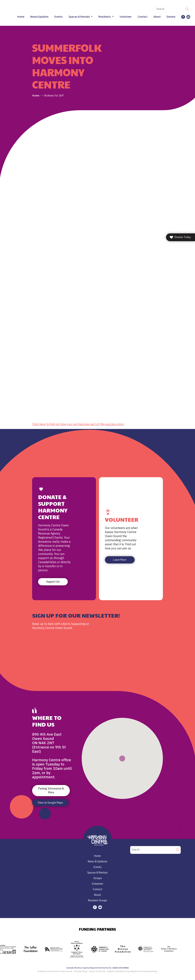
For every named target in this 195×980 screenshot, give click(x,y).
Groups (98, 878)
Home (21, 17)
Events (58, 17)
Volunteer (126, 17)
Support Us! (53, 582)
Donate (171, 17)
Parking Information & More (51, 790)
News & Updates (98, 861)
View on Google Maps (50, 803)
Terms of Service (97, 971)
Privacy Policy (81, 971)
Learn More (120, 560)
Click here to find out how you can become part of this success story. (78, 424)
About (157, 17)
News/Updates (39, 17)
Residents (105, 17)
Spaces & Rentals (79, 17)
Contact (143, 17)
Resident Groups (98, 900)
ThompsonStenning (148, 971)
